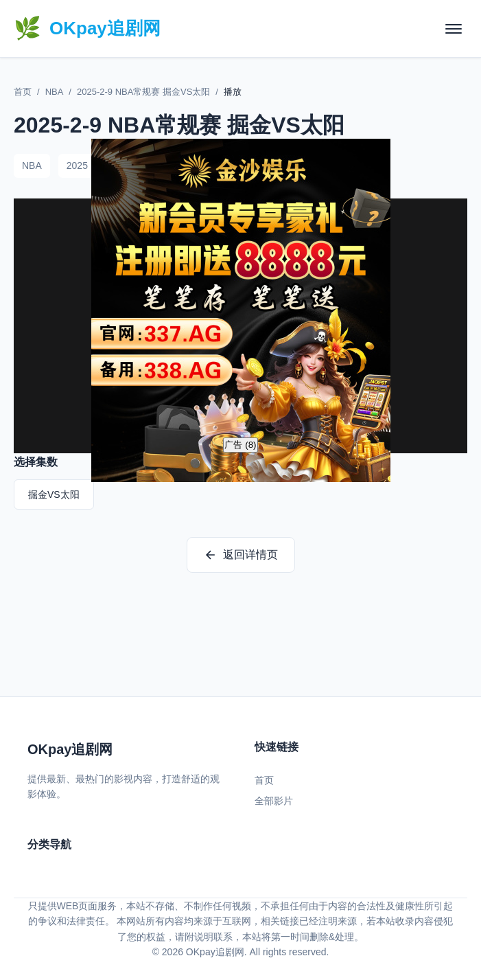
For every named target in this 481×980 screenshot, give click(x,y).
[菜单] (454, 29)
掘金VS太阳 (54, 494)
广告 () (240, 445)
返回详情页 (241, 555)
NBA (55, 92)
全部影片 (274, 801)
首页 (23, 92)
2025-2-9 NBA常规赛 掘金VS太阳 (143, 92)
